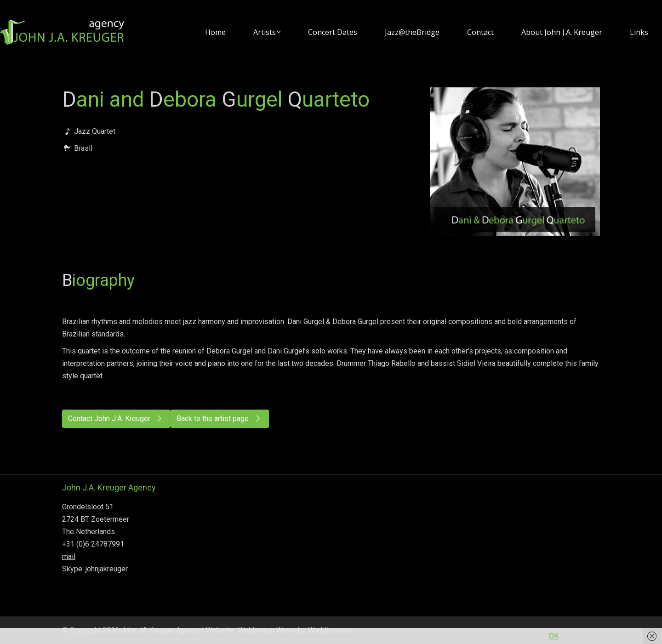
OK (554, 636)
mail (69, 556)
